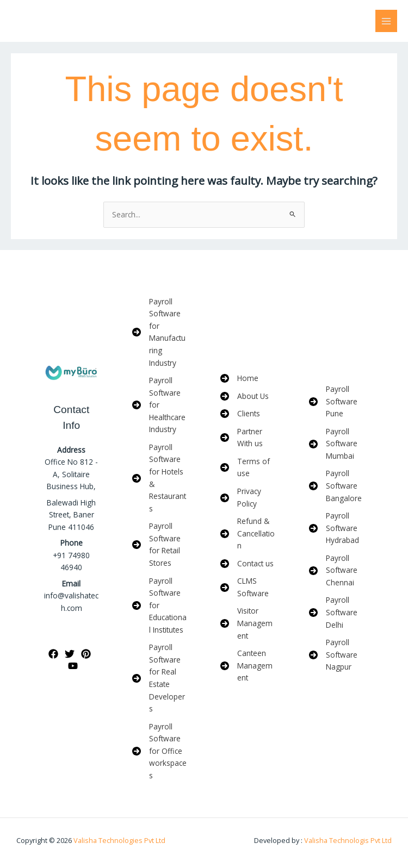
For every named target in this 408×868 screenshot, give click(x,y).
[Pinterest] (86, 654)
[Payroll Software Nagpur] (337, 655)
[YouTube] (73, 666)
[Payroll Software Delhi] (337, 613)
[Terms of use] (248, 468)
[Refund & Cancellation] (248, 534)
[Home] (239, 379)
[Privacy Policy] (248, 498)
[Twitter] (70, 654)
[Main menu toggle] (387, 21)
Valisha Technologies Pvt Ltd (119, 840)
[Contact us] (247, 564)
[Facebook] (53, 654)
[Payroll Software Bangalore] (337, 486)
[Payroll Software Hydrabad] (337, 528)
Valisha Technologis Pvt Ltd (347, 840)
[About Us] (245, 396)
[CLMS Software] (248, 587)
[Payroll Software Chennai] (337, 571)
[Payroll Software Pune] (337, 402)
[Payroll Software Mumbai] (337, 444)
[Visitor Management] (248, 623)
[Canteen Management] (248, 666)
